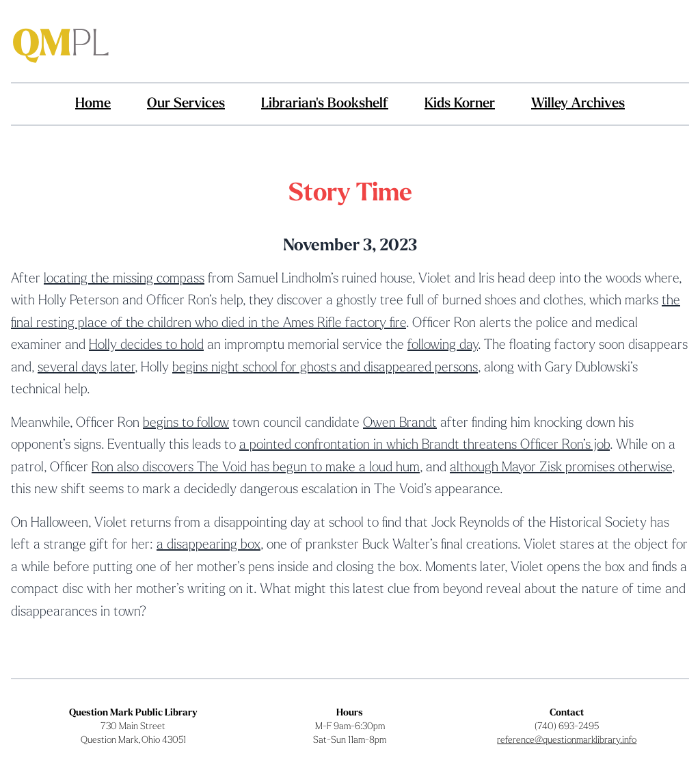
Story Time (350, 194)
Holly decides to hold (146, 345)
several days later (86, 368)
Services (186, 104)
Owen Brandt (400, 423)
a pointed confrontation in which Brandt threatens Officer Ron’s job (425, 445)
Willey (578, 104)
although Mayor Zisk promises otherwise (561, 468)
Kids (460, 104)
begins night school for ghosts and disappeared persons (325, 368)
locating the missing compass (124, 279)
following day (443, 345)
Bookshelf (325, 104)
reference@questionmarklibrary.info (567, 740)
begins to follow (186, 423)
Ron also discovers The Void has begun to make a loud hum (256, 468)
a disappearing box (208, 545)
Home (93, 104)
